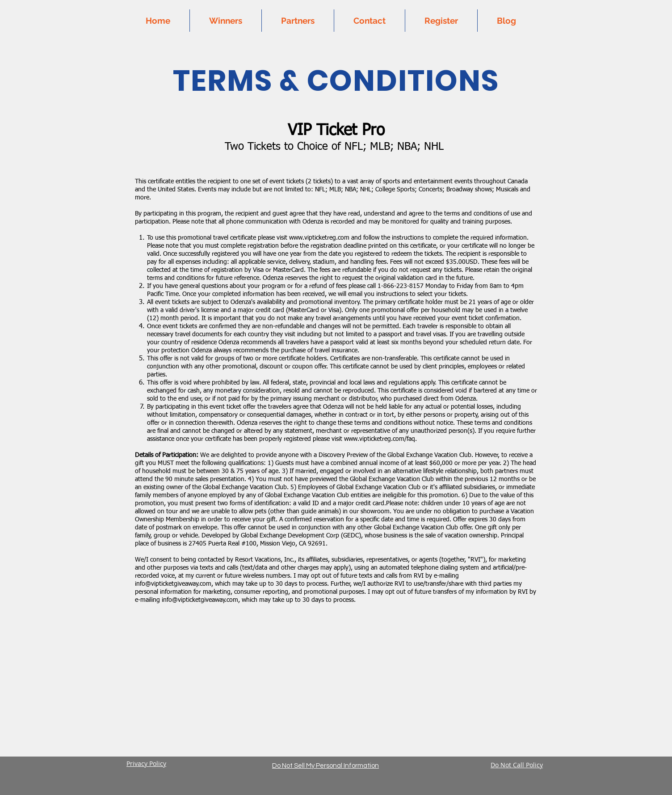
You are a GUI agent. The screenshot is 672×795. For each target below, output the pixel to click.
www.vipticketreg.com (319, 238)
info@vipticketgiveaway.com (173, 584)
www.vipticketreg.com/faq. (380, 439)
